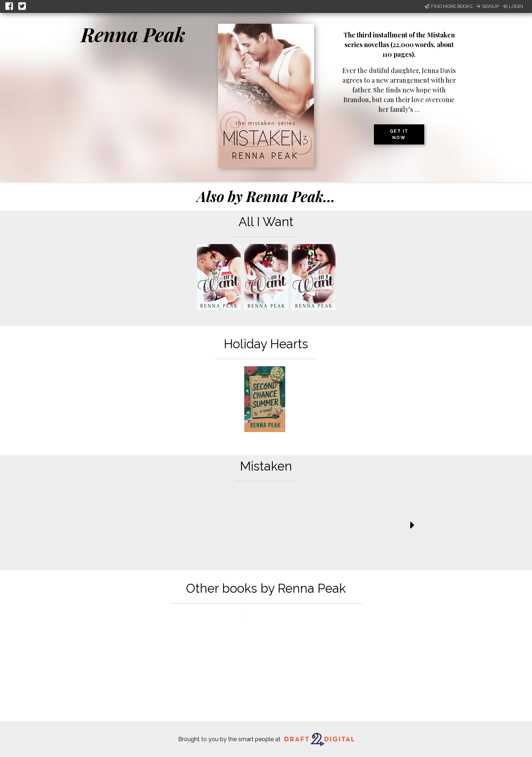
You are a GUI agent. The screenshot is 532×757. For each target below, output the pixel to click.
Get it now (399, 134)
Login (513, 6)
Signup (487, 6)
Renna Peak (133, 34)
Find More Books (448, 6)
